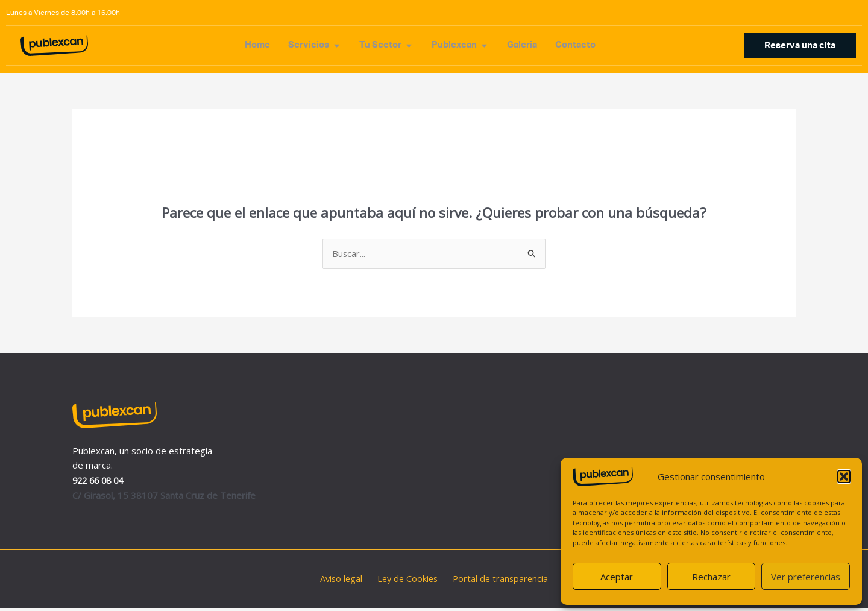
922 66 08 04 (100, 483)
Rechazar (711, 577)
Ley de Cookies (407, 581)
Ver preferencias (806, 577)
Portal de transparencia (497, 581)
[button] (844, 476)
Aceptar (617, 577)
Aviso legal (344, 581)
